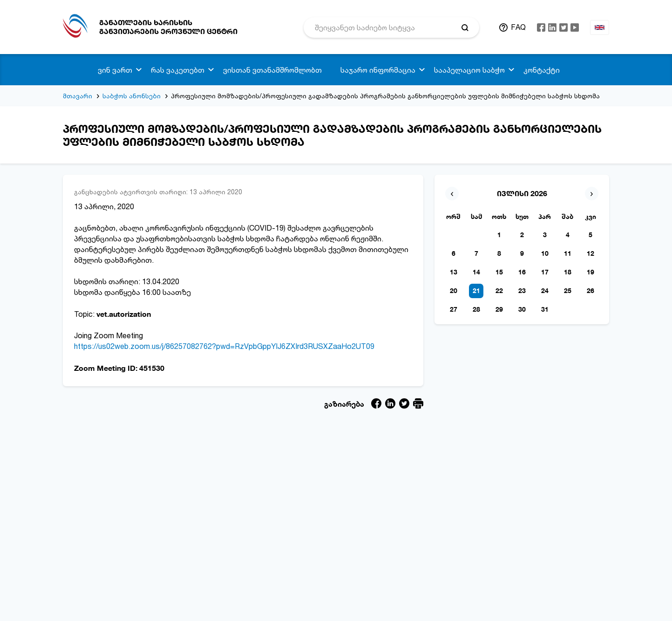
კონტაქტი (542, 70)
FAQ (518, 27)
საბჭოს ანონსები (132, 96)
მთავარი (78, 96)
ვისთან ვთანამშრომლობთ (272, 70)
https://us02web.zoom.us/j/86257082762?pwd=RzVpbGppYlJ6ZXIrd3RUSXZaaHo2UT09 (224, 346)
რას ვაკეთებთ (178, 70)
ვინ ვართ (115, 70)
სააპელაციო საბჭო (469, 70)
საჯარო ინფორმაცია (378, 70)
